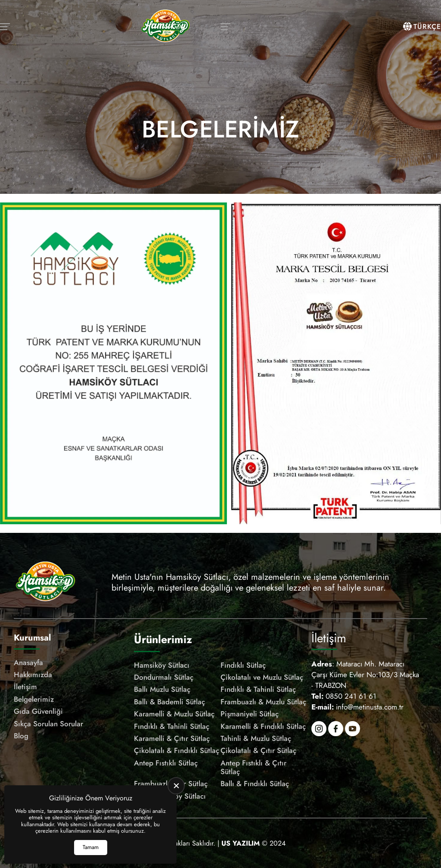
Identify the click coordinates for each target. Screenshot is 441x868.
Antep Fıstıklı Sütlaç (166, 763)
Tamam (91, 847)
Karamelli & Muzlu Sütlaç (174, 714)
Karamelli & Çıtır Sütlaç (172, 738)
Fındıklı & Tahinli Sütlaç (258, 689)
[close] (176, 786)
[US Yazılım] (241, 843)
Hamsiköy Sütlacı (162, 665)
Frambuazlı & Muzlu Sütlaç (263, 702)
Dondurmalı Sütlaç (164, 677)
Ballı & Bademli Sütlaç (169, 702)
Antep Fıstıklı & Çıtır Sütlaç (253, 767)
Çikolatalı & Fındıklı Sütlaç (177, 750)
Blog (21, 736)
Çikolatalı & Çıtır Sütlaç (258, 750)
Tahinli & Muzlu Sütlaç (256, 738)
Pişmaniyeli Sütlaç (250, 714)
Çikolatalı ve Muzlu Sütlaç (262, 677)
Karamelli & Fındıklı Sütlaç (263, 726)
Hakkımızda (33, 675)
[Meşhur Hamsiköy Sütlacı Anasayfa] (165, 27)
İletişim (25, 687)
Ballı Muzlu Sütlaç (162, 689)
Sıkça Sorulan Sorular (48, 724)
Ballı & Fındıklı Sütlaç (255, 784)
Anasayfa (28, 663)
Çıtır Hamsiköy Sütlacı (170, 796)
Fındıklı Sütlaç (243, 665)
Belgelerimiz (34, 699)
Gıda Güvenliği (38, 711)
